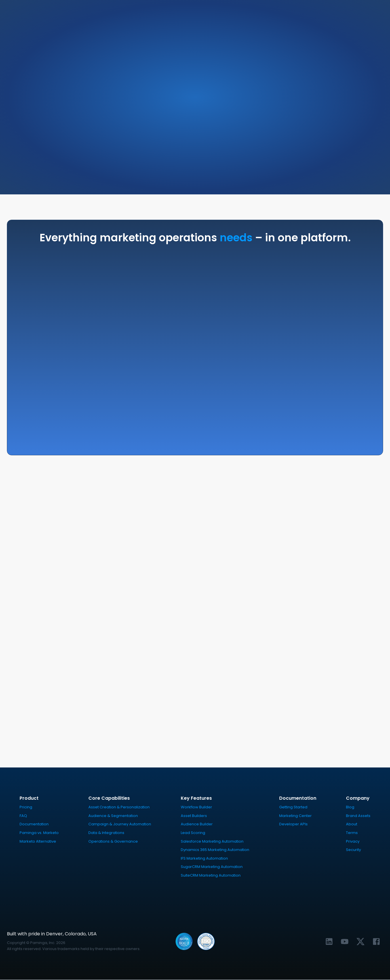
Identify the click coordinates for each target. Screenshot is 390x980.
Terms (352, 833)
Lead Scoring (193, 833)
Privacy (353, 841)
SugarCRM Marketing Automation (212, 867)
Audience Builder (197, 824)
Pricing (26, 807)
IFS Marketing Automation (204, 858)
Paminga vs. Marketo (39, 833)
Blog (350, 807)
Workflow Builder (196, 807)
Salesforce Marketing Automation (212, 841)
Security (353, 850)
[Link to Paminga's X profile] (360, 942)
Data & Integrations (106, 833)
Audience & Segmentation (113, 816)
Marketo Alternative (38, 841)
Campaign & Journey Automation (120, 824)
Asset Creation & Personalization (119, 807)
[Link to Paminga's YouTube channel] (345, 942)
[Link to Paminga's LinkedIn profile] (329, 942)
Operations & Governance (113, 841)
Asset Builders (194, 816)
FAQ (23, 816)
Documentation (34, 824)
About (352, 824)
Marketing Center (295, 816)
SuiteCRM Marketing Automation (211, 876)
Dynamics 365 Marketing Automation (215, 850)
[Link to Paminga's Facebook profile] (376, 942)
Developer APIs (293, 824)
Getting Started (293, 807)
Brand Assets (358, 816)
